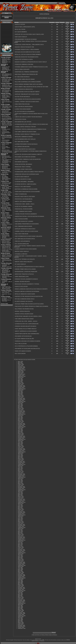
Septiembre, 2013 (22, 515)
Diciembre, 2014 (21, 499)
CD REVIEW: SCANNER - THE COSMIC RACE (5, 220)
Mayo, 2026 (20, 362)
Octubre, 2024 (21, 375)
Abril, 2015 (20, 495)
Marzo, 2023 (21, 395)
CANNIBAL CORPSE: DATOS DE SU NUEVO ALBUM (26, 231)
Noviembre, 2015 (22, 488)
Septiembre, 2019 (22, 439)
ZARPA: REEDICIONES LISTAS (22, 277)
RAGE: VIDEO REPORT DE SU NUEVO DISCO (25, 149)
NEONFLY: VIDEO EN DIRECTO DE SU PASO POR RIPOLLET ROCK (7, 124)
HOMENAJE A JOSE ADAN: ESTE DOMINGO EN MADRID (28, 341)
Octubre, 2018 (21, 451)
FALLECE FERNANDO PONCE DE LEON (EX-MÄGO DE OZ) (7, 119)
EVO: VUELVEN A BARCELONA (22, 244)
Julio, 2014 (20, 504)
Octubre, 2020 (21, 426)
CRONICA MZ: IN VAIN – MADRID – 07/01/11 (25, 204)
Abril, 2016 (20, 482)
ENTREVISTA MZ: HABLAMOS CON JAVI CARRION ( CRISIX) (28, 316)
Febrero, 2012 (21, 535)
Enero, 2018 (21, 460)
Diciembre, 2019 (21, 436)
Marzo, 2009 (21, 572)
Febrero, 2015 (21, 497)
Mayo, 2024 (20, 380)
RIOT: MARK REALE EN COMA (22, 142)
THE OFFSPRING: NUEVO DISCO (6, 141)
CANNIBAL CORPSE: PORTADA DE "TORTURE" (25, 127)
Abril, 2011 (20, 545)
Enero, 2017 (21, 473)
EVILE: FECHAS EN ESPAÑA (21, 219)
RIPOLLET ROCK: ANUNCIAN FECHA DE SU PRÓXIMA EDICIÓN (7, 151)
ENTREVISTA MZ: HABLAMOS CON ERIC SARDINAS (7, 277)
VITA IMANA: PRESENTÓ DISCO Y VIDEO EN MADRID (27, 50)
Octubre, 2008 (21, 577)
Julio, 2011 (20, 542)
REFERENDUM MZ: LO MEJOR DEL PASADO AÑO (26, 272)
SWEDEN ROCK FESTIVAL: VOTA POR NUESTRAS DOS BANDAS (29, 216)
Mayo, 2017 (20, 469)
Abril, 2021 (20, 419)
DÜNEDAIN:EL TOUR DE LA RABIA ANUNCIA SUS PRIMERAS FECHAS (31, 129)
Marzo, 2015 (21, 496)
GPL (43, 640)
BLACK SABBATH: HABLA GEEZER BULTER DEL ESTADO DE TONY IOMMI (32, 87)
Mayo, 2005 (20, 620)
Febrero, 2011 (21, 548)
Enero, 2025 (21, 373)
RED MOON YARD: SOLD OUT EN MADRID (6, 200)
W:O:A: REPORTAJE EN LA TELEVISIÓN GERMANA (26, 346)
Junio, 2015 (20, 493)
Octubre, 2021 (21, 413)
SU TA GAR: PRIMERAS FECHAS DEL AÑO (24, 339)
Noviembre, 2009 (22, 563)
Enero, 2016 (21, 486)
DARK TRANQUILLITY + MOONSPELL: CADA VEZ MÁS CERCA (7, 107)
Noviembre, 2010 (22, 551)
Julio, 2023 (20, 391)
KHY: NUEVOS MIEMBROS (21, 32)
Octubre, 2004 (21, 627)
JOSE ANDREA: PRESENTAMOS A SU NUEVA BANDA (27, 224)
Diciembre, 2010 (21, 550)
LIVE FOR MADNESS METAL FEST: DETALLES (25, 139)
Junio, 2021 (20, 417)
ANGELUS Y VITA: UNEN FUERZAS (23, 187)
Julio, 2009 (20, 567)
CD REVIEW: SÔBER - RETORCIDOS (7, 196)
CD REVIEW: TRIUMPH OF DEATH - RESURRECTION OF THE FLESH (7, 300)
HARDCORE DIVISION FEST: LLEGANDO (24, 221)
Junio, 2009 (20, 569)
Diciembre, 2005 (21, 613)
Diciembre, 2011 (21, 537)
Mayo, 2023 (20, 393)
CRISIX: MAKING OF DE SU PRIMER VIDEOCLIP (26, 329)
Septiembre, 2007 (22, 591)
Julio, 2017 (20, 467)
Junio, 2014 (20, 505)
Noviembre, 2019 (22, 437)
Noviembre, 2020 (22, 425)
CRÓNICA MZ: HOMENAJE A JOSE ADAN (24, 64)
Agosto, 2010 (21, 554)
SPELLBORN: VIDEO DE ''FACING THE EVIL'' (7, 192)
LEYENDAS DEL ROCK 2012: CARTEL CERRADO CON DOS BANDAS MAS (31, 124)
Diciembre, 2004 (21, 625)
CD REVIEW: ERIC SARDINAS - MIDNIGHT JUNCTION (7, 266)
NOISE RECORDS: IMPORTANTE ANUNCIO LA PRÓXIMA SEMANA (6, 167)
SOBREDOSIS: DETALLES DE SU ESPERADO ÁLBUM (27, 174)
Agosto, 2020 (21, 428)
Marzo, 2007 (21, 597)
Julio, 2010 (20, 555)
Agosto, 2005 (21, 617)
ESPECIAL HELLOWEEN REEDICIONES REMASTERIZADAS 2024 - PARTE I (6, 178)
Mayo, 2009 (20, 570)
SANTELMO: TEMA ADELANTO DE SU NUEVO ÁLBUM (27, 94)
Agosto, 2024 (21, 377)
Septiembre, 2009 (22, 565)
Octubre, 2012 (21, 526)
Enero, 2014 (21, 511)
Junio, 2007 (20, 594)
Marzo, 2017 (21, 471)
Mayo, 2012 (20, 532)
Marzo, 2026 (21, 364)
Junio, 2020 (20, 430)
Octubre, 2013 (21, 514)
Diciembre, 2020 (21, 424)
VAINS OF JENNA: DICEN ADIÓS (22, 69)
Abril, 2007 (20, 596)
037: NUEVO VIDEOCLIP (20, 264)
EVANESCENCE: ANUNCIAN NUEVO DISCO (6, 133)
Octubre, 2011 (21, 539)
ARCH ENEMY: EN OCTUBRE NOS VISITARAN (25, 157)
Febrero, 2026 (21, 365)
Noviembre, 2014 (22, 500)
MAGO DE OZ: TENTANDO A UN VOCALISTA (25, 259)
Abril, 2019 (20, 445)
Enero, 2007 (21, 599)
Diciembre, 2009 (21, 562)
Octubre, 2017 (21, 463)
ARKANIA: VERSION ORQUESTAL (22, 311)
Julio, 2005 (20, 618)
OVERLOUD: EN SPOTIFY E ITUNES (23, 179)
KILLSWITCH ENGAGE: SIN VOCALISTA (24, 301)
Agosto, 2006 (21, 604)
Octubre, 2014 (21, 501)
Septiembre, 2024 (22, 376)
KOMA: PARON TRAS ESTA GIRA (22, 104)
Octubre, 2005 (21, 615)
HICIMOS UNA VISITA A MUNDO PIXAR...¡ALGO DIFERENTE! (7, 251)
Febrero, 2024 (21, 384)
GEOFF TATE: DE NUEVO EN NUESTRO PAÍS (7, 102)
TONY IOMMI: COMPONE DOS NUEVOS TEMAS (26, 132)
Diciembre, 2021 (21, 411)
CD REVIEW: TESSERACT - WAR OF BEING (7, 282)
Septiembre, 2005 (22, 616)
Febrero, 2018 (21, 459)
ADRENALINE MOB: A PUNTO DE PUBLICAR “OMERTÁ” (27, 92)
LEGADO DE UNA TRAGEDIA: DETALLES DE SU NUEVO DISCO (7, 86)
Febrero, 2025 (21, 372)
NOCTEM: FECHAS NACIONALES (22, 97)
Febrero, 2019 (21, 447)
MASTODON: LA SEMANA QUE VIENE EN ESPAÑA (26, 189)
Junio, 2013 (20, 518)
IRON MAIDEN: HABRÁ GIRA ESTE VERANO (25, 79)
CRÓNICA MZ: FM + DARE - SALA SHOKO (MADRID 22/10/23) (7, 288)
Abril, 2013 (20, 520)
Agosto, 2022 (21, 403)
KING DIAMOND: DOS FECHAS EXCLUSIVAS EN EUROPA (28, 99)
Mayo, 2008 (20, 582)
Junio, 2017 (20, 468)
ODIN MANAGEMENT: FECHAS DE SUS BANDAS (26, 39)
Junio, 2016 (20, 480)
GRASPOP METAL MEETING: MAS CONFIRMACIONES (27, 334)
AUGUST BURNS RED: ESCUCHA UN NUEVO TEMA (7, 138)
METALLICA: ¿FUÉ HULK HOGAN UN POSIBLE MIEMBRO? (28, 54)
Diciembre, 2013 (21, 512)
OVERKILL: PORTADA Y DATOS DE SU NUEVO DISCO (27, 102)
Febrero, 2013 (21, 522)
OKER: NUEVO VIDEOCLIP (21, 37)
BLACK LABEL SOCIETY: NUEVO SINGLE (6, 148)
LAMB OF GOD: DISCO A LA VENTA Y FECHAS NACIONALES (28, 117)
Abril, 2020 (20, 432)
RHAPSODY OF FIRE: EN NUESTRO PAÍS (7, 183)
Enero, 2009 (21, 574)
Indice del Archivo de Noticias (39, 635)
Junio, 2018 (20, 455)
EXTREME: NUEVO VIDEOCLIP (6, 130)
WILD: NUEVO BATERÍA (20, 354)
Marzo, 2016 (21, 483)
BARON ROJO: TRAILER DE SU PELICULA (24, 274)
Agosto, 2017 (21, 466)
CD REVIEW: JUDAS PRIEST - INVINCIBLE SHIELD (7, 210)
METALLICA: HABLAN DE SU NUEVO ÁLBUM (25, 294)
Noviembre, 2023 (22, 387)
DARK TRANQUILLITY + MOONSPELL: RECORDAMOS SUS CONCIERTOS (7, 161)
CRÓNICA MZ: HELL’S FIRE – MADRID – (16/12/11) (26, 321)
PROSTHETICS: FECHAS (21, 119)
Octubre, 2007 (21, 590)
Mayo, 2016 (20, 481)
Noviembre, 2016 (22, 475)
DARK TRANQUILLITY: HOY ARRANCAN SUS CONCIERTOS (7, 75)
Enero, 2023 (21, 397)
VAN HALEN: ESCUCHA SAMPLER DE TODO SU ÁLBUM (27, 52)
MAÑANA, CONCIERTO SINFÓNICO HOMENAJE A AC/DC (7, 225)
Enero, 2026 (21, 366)
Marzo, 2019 (21, 446)
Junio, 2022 (20, 405)
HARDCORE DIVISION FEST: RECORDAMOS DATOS (27, 57)
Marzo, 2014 (21, 509)
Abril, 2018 (20, 457)
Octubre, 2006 (21, 602)
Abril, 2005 (20, 621)
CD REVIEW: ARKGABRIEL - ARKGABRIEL (24, 182)
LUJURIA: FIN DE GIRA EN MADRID (23, 109)
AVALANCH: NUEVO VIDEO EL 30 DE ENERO (25, 197)
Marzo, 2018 (21, 458)
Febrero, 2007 (21, 598)
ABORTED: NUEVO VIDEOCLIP (22, 251)
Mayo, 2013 (20, 519)
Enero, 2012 (21, 536)
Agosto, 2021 (21, 415)
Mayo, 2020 (20, 431)
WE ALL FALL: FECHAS (20, 29)
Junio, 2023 (20, 392)
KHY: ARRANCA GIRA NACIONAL (22, 147)
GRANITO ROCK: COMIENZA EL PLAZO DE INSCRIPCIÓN (28, 159)
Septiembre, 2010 (22, 553)
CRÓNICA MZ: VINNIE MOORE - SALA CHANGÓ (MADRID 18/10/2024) (7, 96)
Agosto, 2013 (21, 516)
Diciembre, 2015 (21, 487)
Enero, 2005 (21, 624)
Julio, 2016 (20, 479)
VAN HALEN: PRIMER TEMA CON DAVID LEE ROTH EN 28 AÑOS (29, 304)
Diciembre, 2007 (21, 587)
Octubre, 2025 (21, 369)
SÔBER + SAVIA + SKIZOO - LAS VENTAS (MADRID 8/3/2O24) (7, 215)
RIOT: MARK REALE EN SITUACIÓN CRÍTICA (25, 239)
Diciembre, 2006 (21, 600)
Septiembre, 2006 (22, 603)
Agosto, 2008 (21, 579)
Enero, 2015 (21, 498)
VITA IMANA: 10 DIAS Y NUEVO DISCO (24, 169)
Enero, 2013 (21, 523)
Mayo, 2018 (20, 456)
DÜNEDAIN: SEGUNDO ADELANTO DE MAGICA (26, 326)
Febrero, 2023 (21, 396)
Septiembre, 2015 (22, 490)
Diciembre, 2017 (21, 461)
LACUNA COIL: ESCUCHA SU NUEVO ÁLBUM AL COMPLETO (28, 154)
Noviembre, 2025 (22, 368)
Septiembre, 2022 (22, 401)
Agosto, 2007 (21, 592)
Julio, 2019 (20, 441)
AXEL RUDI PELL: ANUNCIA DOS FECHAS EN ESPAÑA (7, 112)
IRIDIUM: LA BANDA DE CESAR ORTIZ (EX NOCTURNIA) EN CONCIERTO (31, 289)
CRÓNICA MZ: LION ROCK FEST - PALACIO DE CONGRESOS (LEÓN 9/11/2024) (7, 80)
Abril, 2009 (20, 571)
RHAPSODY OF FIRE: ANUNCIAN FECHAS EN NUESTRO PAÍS (29, 296)
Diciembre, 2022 (21, 398)
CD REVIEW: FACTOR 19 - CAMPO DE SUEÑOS (26, 184)
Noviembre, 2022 (22, 399)
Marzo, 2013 (21, 521)
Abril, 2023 (20, 394)
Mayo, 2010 (20, 557)
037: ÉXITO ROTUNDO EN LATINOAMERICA (25, 112)
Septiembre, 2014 (22, 502)
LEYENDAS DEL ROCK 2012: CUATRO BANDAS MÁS (27, 324)
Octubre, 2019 (21, 438)
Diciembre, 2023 (21, 386)
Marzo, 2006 (21, 609)
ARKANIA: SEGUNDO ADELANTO (22, 282)
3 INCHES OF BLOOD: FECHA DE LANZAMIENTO (26, 214)
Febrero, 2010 (21, 560)
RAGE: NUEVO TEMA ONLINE (22, 234)
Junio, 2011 (20, 543)
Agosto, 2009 (21, 566)
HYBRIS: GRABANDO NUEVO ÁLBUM (23, 211)
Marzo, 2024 (21, 383)
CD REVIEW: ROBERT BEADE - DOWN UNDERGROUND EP (7, 188)
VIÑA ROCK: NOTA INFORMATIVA (22, 241)
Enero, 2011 (21, 549)
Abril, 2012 (20, 533)
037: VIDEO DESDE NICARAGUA (22, 77)
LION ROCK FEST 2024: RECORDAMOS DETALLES (7, 157)
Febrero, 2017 (21, 472)
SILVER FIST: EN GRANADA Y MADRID (24, 207)
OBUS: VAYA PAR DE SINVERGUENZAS (24, 107)
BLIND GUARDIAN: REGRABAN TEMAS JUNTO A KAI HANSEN (29, 84)
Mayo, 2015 (20, 494)
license (68, 640)
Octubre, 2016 (21, 476)
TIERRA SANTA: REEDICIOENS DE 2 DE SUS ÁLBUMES (27, 192)
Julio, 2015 (20, 492)
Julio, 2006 (20, 605)
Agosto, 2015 (21, 491)
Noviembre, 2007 (22, 588)
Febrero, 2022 (21, 409)
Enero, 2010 (21, 561)
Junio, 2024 (20, 379)
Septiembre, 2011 (22, 540)
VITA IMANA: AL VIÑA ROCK (21, 254)
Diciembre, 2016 (21, 474)
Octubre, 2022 (21, 400)
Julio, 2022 (20, 404)
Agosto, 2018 (21, 453)
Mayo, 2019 (20, 444)
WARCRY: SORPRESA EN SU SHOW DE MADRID (26, 331)
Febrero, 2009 (21, 573)
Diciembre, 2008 (21, 575)
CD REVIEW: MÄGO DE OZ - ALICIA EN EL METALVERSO (7, 205)
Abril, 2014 (20, 508)
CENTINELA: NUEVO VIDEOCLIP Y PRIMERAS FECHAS (27, 134)
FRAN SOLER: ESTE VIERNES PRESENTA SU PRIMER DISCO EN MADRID (32, 306)
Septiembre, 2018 (22, 452)
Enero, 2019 (21, 448)
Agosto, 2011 (21, 541)
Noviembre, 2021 (22, 412)
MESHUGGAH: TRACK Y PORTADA (23, 167)
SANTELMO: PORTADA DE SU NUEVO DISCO (25, 229)
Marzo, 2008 (21, 584)
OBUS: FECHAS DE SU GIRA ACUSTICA (24, 89)
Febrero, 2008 (21, 585)
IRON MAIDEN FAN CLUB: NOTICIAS (23, 122)
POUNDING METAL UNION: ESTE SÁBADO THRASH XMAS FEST (29, 172)
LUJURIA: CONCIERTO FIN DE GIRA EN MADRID (26, 249)
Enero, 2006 (21, 612)
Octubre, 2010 (21, 552)
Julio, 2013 (20, 517)
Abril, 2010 (20, 558)
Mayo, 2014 (20, 507)
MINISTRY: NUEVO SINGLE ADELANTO (24, 262)
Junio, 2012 (20, 531)
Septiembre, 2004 (22, 628)
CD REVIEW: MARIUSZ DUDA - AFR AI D (7, 292)
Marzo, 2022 (21, 408)
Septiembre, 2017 (22, 465)
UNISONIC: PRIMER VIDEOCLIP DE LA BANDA (25, 269)
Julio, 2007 (20, 593)
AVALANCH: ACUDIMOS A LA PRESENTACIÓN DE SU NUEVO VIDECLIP (31, 62)
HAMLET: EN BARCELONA (21, 194)
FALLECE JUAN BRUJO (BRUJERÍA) (6, 116)
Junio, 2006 (20, 606)
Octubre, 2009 (21, 564)
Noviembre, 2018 (22, 450)
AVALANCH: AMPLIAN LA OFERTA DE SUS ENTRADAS (27, 291)
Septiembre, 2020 (22, 427)
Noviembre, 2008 (22, 576)
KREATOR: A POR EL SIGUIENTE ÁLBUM (24, 314)
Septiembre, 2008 (22, 578)
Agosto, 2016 (21, 478)
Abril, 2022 (20, 407)
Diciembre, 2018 (21, 449)
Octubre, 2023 (21, 388)
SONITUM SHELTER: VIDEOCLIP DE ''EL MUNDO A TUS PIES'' (6, 247)
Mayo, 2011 (20, 544)
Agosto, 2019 (21, 440)
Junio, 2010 (20, 556)
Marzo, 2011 (21, 546)
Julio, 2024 (20, 378)
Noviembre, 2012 (22, 525)
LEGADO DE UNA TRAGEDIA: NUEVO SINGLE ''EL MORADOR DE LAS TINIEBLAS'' (6, 61)
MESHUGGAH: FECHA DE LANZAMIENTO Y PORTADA (27, 284)
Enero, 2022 (21, 410)
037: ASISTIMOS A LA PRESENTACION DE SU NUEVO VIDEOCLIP (30, 267)
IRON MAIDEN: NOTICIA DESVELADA (23, 336)
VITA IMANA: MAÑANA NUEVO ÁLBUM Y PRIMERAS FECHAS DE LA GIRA (31, 67)
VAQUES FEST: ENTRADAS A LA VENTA (24, 59)
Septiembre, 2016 (22, 477)
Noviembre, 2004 (22, 626)
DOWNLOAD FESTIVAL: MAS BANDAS (23, 164)
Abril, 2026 (20, 363)
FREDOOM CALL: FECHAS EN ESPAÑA (24, 209)
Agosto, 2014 (21, 503)
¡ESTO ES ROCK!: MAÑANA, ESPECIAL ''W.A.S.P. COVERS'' (6, 242)
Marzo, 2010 (21, 559)
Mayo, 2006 (20, 607)
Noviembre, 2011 (22, 538)
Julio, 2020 (20, 429)
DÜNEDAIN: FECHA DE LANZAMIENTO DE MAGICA (26, 279)
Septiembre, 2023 (22, 389)
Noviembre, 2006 (22, 601)
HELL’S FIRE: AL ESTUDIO (21, 344)
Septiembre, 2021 (22, 414)
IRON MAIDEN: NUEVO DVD (21, 162)
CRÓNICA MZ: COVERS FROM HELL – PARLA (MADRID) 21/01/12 (29, 45)
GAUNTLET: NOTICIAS (20, 24)
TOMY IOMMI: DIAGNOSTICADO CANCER (24, 319)
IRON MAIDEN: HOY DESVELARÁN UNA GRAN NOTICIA (27, 349)
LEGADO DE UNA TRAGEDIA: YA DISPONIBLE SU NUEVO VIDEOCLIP (6, 68)
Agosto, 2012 (21, 529)
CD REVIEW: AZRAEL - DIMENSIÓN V (7, 172)
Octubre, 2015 (21, 489)
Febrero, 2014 (21, 510)
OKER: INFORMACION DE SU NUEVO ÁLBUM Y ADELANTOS (29, 236)
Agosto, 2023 (21, 390)
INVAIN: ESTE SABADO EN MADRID (23, 351)
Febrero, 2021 (21, 421)
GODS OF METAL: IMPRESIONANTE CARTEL (25, 27)
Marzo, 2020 (21, 433)
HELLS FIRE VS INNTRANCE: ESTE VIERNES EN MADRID (28, 82)
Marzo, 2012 (21, 534)
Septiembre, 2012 (22, 528)
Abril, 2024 (20, 382)
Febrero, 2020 (21, 434)
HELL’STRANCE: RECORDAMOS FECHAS (24, 309)
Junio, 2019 (20, 442)
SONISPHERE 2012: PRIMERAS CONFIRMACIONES (26, 72)
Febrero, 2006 (21, 611)
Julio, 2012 (20, 530)
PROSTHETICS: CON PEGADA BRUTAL (24, 199)
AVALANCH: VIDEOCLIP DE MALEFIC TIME (24, 47)
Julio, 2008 (20, 580)
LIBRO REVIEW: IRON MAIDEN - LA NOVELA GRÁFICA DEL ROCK (7, 256)
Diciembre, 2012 (21, 524)
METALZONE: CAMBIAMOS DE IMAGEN (24, 137)
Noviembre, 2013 (22, 513)
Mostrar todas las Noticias (51, 635)
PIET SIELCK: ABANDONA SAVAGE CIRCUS (25, 299)
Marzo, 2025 (21, 371)
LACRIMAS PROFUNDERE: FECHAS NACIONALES (26, 144)
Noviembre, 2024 (22, 374)
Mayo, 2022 (20, 406)
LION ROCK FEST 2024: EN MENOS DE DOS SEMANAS (6, 91)
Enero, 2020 (21, 435)
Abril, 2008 (20, 583)
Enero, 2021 (21, 423)
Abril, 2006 (20, 608)
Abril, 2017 (20, 470)
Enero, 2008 (21, 586)
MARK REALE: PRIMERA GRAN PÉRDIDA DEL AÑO (26, 74)
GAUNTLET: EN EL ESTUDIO (21, 287)
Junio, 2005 (20, 619)
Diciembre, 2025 (21, 367)
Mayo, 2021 (20, 418)
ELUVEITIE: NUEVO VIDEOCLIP (22, 177)
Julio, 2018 (20, 454)
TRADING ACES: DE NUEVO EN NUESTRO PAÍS (7, 261)
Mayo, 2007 (20, 595)
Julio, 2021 (20, 416)
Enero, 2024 (21, 385)
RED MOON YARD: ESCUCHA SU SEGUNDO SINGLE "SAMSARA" (6, 231)
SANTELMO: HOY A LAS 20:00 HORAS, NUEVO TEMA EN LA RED (29, 34)
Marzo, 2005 (21, 622)
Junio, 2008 (20, 581)
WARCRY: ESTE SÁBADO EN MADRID (23, 202)
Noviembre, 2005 (22, 614)
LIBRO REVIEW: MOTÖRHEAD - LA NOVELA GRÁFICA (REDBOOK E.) (6, 271)
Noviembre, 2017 (22, 462)
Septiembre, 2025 (22, 370)
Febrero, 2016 (21, 484)
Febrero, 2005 (21, 623)
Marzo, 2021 (21, 420)
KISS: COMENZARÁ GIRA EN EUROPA (24, 226)
